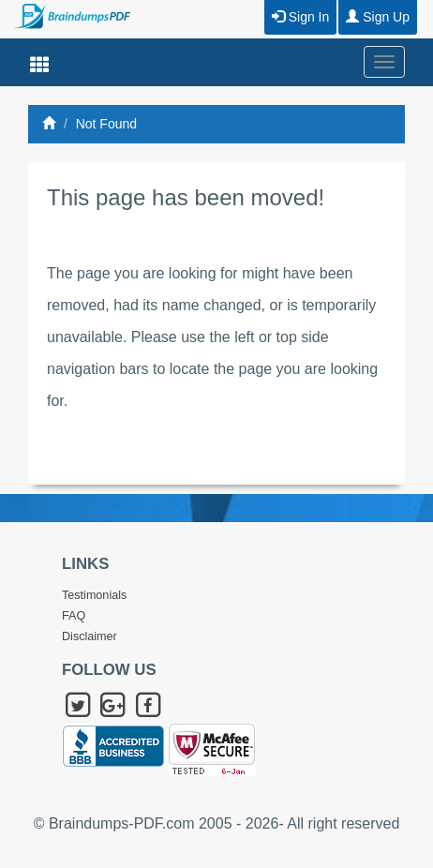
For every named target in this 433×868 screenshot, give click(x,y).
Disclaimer (90, 636)
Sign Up (378, 17)
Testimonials (94, 595)
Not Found (106, 124)
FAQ (74, 616)
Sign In (300, 17)
